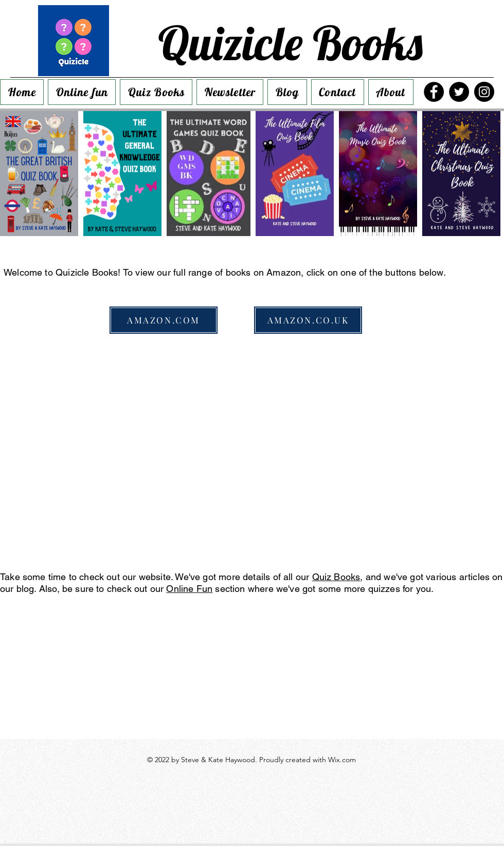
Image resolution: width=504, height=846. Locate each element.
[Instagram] (484, 92)
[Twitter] (459, 92)
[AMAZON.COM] (164, 320)
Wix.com (342, 760)
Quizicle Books (290, 43)
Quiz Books (336, 577)
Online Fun (189, 589)
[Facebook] (434, 92)
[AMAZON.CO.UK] (308, 320)
